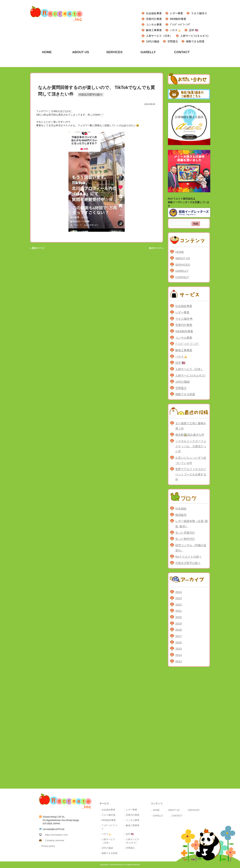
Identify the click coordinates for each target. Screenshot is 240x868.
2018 (178, 630)
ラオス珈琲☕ (199, 13)
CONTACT (182, 277)
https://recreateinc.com (56, 835)
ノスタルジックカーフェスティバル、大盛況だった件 (191, 446)
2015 (178, 649)
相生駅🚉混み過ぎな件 (190, 435)
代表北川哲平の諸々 (91, 95)
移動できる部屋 (195, 41)
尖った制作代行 (185, 539)
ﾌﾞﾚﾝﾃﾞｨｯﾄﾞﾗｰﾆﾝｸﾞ (180, 25)
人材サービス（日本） (159, 36)
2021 (178, 611)
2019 (178, 623)
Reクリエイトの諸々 (188, 557)
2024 (178, 592)
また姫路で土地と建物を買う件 (191, 426)
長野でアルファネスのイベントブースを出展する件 (191, 474)
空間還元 (173, 41)
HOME (180, 252)
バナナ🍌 (175, 30)
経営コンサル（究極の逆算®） (191, 548)
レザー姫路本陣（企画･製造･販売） (192, 524)
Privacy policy (48, 846)
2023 (178, 598)
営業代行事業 (154, 19)
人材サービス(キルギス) (194, 36)
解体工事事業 (154, 30)
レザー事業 (176, 13)
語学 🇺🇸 (194, 30)
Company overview (55, 840)
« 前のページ (37, 248)
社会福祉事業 (154, 13)
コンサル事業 (154, 25)
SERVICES (183, 265)
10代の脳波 (153, 41)
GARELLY (182, 271)
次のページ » (156, 248)
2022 (178, 605)
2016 (178, 642)
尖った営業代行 (185, 533)
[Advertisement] (189, 727)
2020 (178, 617)
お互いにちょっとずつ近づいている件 (191, 460)
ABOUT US (183, 258)
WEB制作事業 (178, 19)
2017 (178, 636)
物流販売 (181, 515)
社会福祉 (181, 508)
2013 (178, 661)
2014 (178, 655)
